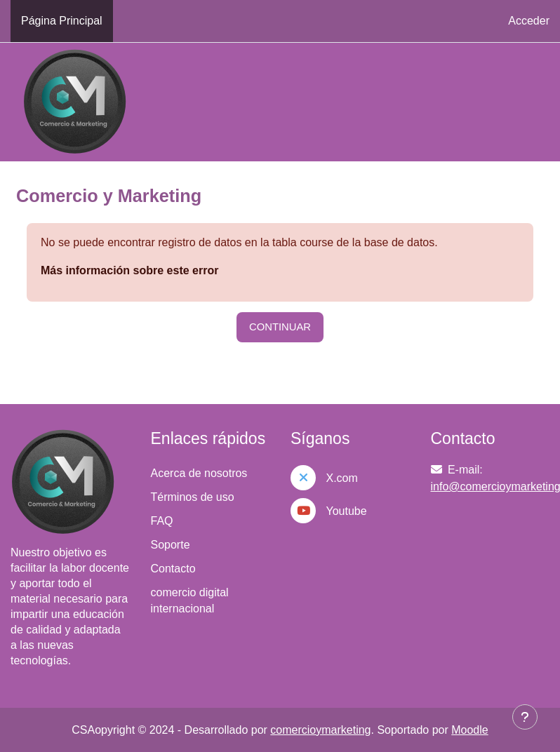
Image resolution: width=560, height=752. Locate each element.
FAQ (162, 521)
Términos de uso (193, 497)
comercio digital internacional (190, 600)
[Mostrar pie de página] (525, 717)
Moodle (469, 730)
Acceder (529, 21)
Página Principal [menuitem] (62, 21)
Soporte (171, 545)
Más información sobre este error (129, 270)
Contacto (173, 569)
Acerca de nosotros (199, 473)
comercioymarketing (320, 730)
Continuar (280, 327)
